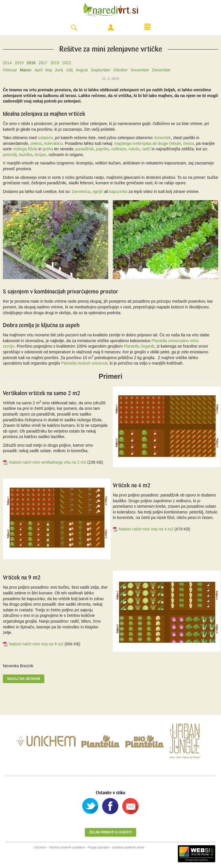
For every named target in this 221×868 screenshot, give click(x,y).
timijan (41, 155)
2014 (7, 63)
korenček (163, 138)
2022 (67, 63)
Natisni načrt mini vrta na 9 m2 (36, 644)
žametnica (81, 192)
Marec (26, 70)
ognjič (98, 192)
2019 (55, 63)
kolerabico (54, 143)
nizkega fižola (25, 149)
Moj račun (111, 27)
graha (48, 149)
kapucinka (118, 192)
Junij (59, 70)
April (39, 70)
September (101, 70)
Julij (69, 70)
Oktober (121, 70)
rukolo (134, 149)
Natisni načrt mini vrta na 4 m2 (146, 529)
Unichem (40, 847)
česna (189, 143)
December (161, 70)
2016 (31, 63)
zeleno (36, 143)
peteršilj (10, 155)
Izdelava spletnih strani (128, 847)
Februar (10, 70)
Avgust (82, 70)
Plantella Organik (139, 346)
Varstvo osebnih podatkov (67, 847)
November (140, 70)
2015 (19, 63)
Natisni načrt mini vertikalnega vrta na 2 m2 (47, 462)
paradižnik (84, 149)
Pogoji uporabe (99, 847)
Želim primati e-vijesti (110, 832)
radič (146, 149)
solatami (45, 138)
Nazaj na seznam (24, 679)
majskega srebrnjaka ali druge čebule (148, 143)
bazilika (26, 155)
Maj (49, 70)
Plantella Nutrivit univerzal (84, 363)
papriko (102, 149)
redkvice (119, 149)
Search (74, 28)
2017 (43, 63)
